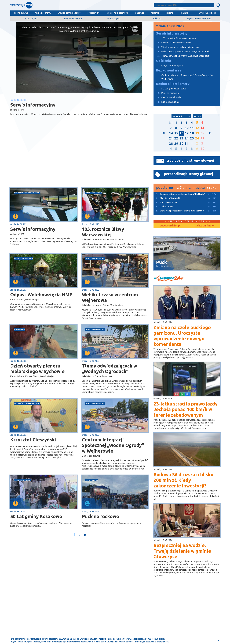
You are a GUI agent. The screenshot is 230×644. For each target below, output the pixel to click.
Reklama (157, 19)
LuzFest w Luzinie (167, 102)
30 (181, 144)
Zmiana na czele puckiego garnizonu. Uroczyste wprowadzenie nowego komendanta (182, 336)
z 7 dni (182, 187)
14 (171, 133)
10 (187, 128)
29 (176, 144)
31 (171, 123)
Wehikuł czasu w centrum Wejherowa (110, 297)
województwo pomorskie (27, 193)
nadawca (140, 13)
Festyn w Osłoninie (167, 97)
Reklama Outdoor (73, 19)
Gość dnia (164, 61)
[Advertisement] (45, 160)
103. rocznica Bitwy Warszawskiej (103, 232)
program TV (94, 13)
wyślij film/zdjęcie (208, 13)
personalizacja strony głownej (189, 174)
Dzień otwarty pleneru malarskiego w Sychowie (37, 369)
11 (192, 128)
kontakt (184, 13)
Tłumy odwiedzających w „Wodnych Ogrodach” (109, 369)
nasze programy (43, 13)
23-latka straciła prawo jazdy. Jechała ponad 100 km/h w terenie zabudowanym (186, 409)
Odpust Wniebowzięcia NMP (41, 295)
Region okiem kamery (173, 84)
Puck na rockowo (101, 516)
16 (181, 133)
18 (192, 133)
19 (197, 133)
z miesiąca (197, 187)
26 (197, 138)
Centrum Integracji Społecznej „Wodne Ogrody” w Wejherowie (113, 445)
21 (171, 138)
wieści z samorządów (68, 13)
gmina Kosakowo (94, 193)
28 (171, 144)
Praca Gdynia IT (115, 19)
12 (197, 128)
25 (192, 138)
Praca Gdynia (31, 19)
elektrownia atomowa (117, 13)
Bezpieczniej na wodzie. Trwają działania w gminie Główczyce (182, 551)
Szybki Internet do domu (199, 19)
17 (187, 133)
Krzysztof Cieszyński (33, 440)
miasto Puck (92, 480)
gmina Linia (20, 329)
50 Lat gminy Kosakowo (36, 516)
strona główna (21, 13)
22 (176, 138)
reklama (155, 13)
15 (176, 133)
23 (181, 138)
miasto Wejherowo (24, 258)
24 (187, 138)
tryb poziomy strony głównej (190, 160)
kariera (170, 13)
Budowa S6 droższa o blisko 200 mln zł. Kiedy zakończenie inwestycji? (183, 480)
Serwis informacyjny (33, 229)
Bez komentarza (169, 70)
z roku (211, 187)
